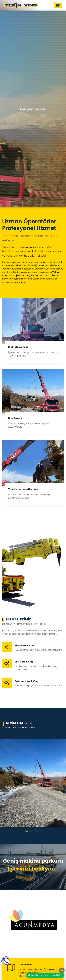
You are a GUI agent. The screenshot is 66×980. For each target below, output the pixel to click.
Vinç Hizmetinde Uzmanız (23, 489)
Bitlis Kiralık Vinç (25, 645)
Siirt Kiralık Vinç (24, 662)
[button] (27, 831)
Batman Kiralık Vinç (26, 681)
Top (62, 970)
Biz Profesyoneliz (18, 347)
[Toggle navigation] (58, 6)
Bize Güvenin (16, 418)
